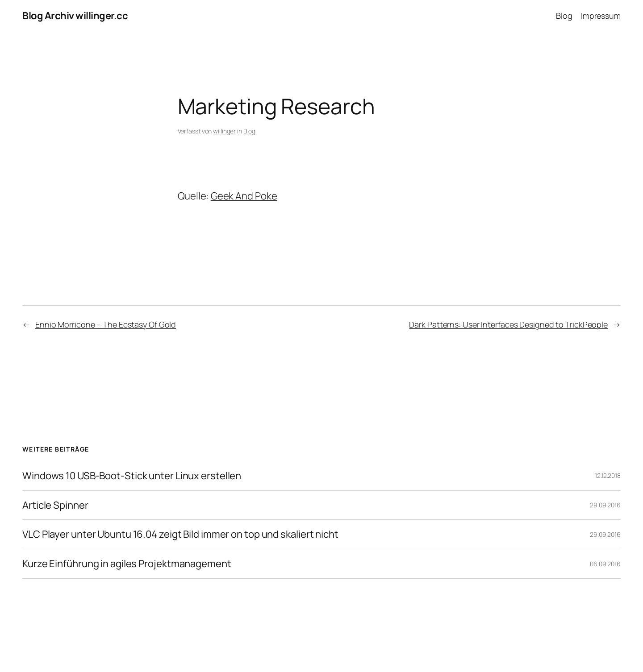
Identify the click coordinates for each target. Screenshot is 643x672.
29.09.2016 (605, 505)
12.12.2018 (608, 475)
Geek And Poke (244, 196)
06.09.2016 (605, 564)
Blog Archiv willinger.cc (75, 16)
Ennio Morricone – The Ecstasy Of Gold (106, 324)
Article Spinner (55, 505)
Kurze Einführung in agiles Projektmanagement (127, 564)
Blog (250, 131)
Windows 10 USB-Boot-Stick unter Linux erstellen (132, 476)
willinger (224, 131)
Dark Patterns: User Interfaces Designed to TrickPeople (508, 324)
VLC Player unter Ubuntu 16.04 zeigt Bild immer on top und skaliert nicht (180, 534)
